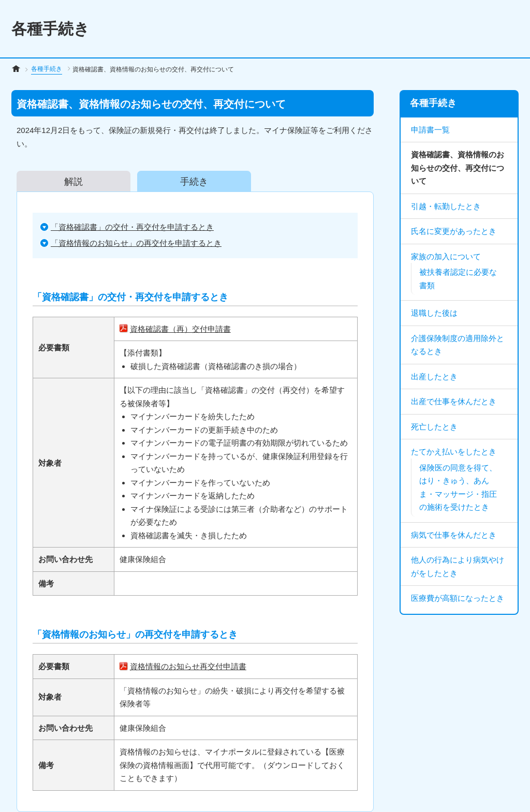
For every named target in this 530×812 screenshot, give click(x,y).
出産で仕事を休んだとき (454, 401)
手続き (194, 181)
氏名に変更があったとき (454, 231)
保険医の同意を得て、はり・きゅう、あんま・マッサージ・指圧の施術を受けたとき (458, 488)
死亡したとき (434, 427)
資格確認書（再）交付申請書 (180, 329)
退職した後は (434, 313)
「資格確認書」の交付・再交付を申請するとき (132, 227)
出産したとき (434, 377)
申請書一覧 (430, 130)
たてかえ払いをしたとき (454, 452)
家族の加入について (446, 256)
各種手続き (47, 69)
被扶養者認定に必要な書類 (458, 279)
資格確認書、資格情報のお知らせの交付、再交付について (458, 168)
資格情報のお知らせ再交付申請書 (188, 666)
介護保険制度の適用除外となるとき (458, 345)
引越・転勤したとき (446, 206)
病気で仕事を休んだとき (454, 535)
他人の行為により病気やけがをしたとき (458, 566)
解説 (73, 181)
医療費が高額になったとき (458, 598)
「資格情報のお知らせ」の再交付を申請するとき (136, 243)
